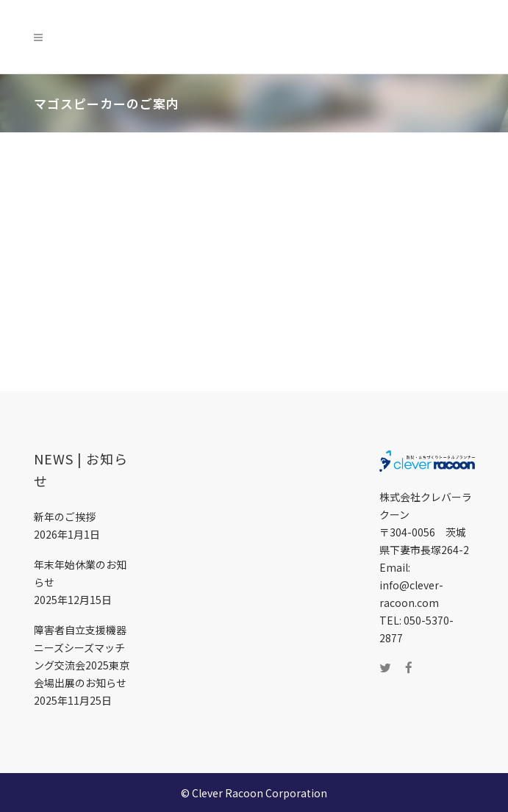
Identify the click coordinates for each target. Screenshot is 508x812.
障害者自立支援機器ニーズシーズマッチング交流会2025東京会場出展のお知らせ (82, 656)
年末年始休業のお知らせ (80, 573)
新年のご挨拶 (65, 517)
